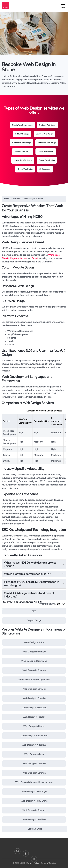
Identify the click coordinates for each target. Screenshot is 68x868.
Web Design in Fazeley (34, 717)
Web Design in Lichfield (34, 764)
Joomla (23, 258)
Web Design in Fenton (34, 726)
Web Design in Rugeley (34, 810)
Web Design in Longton (34, 773)
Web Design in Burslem (34, 670)
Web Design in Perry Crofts (34, 801)
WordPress (54, 255)
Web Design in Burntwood (34, 661)
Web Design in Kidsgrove (34, 745)
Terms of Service (48, 863)
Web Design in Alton (34, 642)
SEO (34, 611)
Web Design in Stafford (34, 820)
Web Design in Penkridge (34, 792)
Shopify (5, 258)
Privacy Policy (33, 863)
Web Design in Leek (34, 754)
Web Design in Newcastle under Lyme (34, 782)
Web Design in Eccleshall (34, 708)
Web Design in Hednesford (34, 736)
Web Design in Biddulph (34, 652)
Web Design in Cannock (34, 689)
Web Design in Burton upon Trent (34, 680)
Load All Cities (35, 829)
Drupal (35, 258)
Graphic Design (34, 621)
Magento (14, 258)
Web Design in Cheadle (34, 698)
